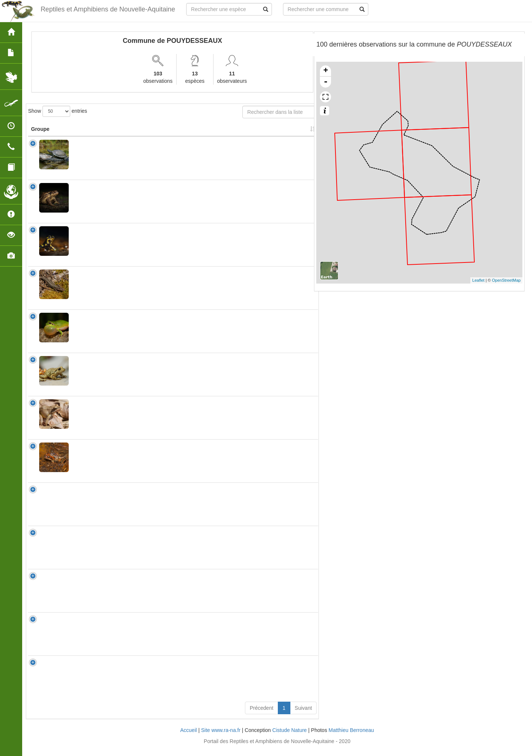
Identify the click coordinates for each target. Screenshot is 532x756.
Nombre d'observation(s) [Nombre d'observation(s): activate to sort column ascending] (227, 133)
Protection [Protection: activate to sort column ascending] (180, 136)
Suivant (303, 715)
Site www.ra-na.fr (221, 738)
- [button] (325, 82)
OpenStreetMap (507, 280)
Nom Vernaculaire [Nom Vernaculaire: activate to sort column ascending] (136, 133)
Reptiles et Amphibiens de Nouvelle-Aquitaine (108, 9)
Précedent (262, 715)
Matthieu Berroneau (351, 738)
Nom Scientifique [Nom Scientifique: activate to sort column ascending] (89, 133)
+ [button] (326, 71)
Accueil (189, 738)
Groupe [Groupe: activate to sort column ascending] (40, 136)
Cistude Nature (289, 738)
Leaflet (478, 280)
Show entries (58, 111)
